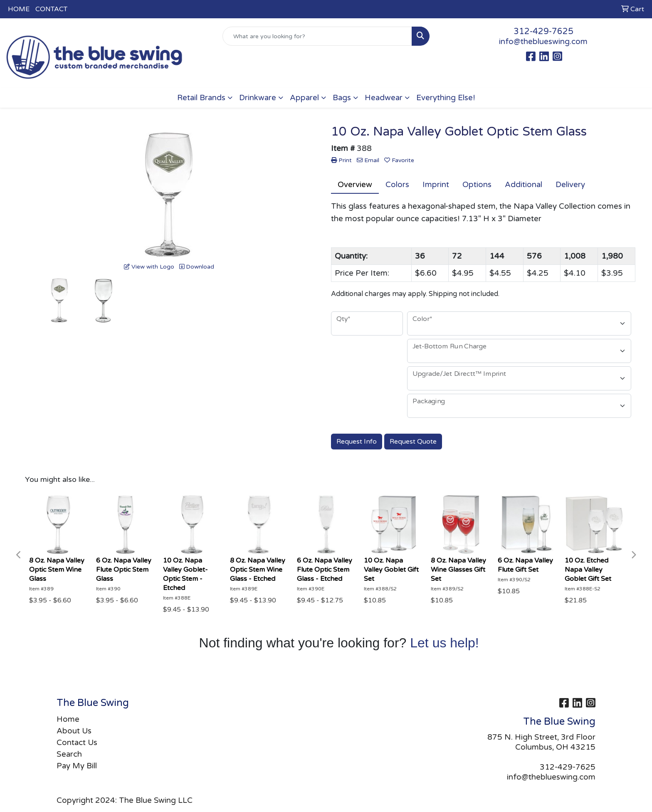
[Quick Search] (317, 36)
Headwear (384, 98)
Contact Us (77, 743)
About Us (74, 731)
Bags (342, 98)
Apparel (304, 98)
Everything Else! (446, 98)
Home (68, 719)
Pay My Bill (77, 766)
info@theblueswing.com (543, 42)
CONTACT (51, 9)
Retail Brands (201, 98)
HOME (19, 9)
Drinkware (258, 98)
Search (69, 754)
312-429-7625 (543, 32)
